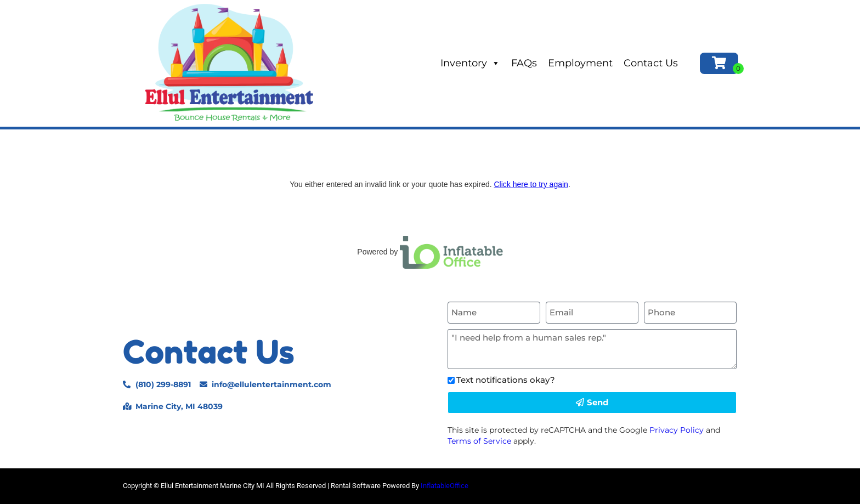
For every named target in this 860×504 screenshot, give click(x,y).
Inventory (470, 63)
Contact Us (651, 63)
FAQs (524, 63)
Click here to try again (531, 184)
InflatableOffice (445, 486)
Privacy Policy (677, 430)
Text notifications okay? (506, 380)
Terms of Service (479, 441)
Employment (580, 63)
